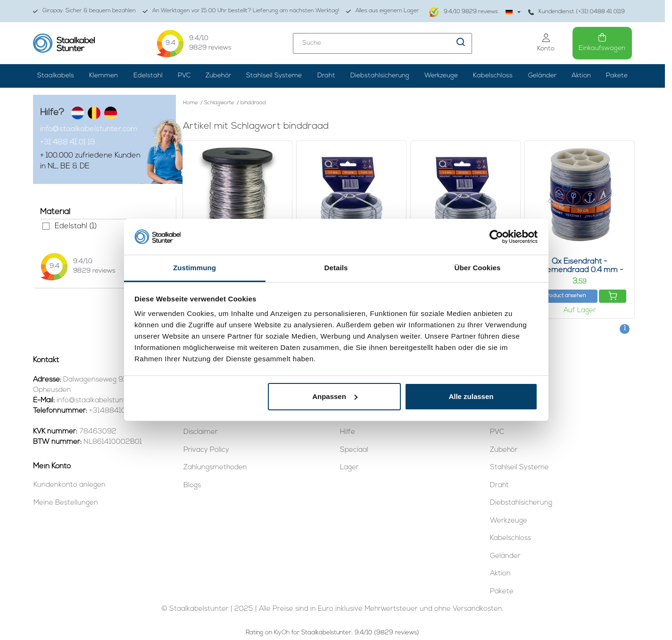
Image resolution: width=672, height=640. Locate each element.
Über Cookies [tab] (478, 268)
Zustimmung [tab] (195, 268)
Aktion (581, 76)
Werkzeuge (441, 76)
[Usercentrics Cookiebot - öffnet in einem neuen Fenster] (496, 237)
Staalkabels (56, 76)
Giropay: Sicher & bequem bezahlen (84, 11)
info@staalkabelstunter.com (89, 129)
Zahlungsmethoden (215, 468)
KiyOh (282, 633)
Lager (349, 468)
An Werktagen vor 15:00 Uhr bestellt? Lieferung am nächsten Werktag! (241, 11)
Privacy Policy (206, 450)
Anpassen (335, 396)
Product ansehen (565, 296)
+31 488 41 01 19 (68, 142)
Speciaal (354, 450)
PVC (184, 76)
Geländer (542, 76)
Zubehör (218, 76)
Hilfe (348, 432)
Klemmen (104, 76)
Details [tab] (336, 268)
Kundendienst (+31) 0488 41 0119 (577, 12)
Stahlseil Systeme (274, 76)
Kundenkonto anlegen (70, 485)
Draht (326, 76)
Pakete (617, 76)
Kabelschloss (493, 76)
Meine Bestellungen (66, 503)
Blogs (192, 486)
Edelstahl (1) (46, 226)
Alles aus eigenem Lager (383, 11)
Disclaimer (201, 432)
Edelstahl (148, 76)
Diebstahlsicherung (380, 76)
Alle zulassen (471, 396)
